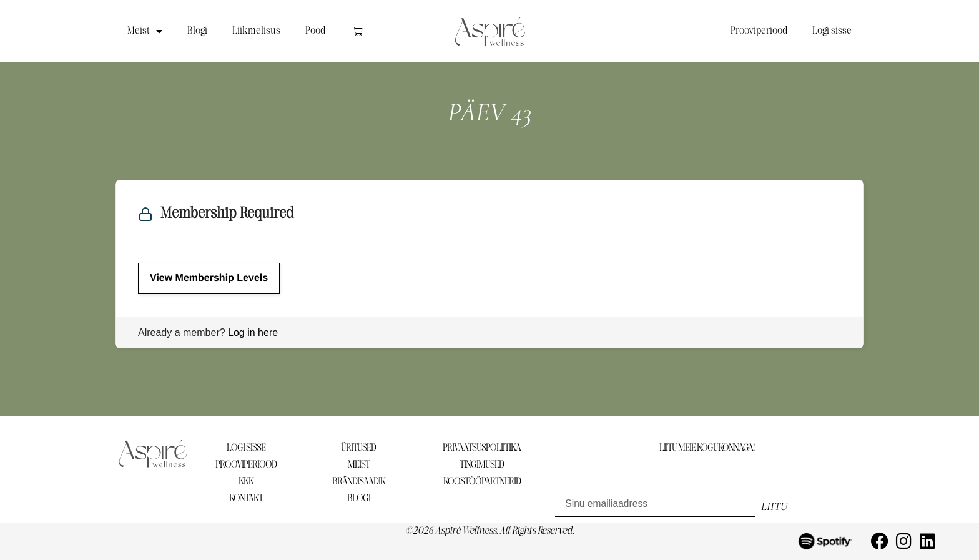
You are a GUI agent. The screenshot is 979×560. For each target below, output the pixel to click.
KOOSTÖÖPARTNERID (482, 482)
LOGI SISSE (246, 448)
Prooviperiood (759, 31)
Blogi (197, 31)
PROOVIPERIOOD (246, 465)
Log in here (253, 332)
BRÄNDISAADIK (359, 482)
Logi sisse (832, 31)
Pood (315, 31)
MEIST (359, 465)
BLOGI (359, 499)
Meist (145, 31)
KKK (246, 482)
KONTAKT (246, 499)
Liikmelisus (256, 31)
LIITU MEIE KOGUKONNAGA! (707, 448)
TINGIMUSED (482, 465)
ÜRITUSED (358, 448)
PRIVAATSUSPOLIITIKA (482, 448)
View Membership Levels (209, 278)
